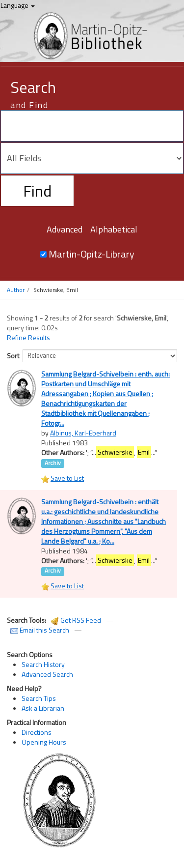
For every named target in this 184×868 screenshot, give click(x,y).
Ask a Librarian (43, 708)
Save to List (67, 478)
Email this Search (40, 630)
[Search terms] (92, 126)
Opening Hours (44, 742)
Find (37, 191)
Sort (13, 356)
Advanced (65, 229)
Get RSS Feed (76, 620)
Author (16, 290)
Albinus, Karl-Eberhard (83, 433)
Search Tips (39, 698)
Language (18, 5)
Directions (37, 732)
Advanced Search (47, 674)
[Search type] (92, 158)
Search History (43, 664)
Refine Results (28, 338)
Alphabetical (114, 229)
